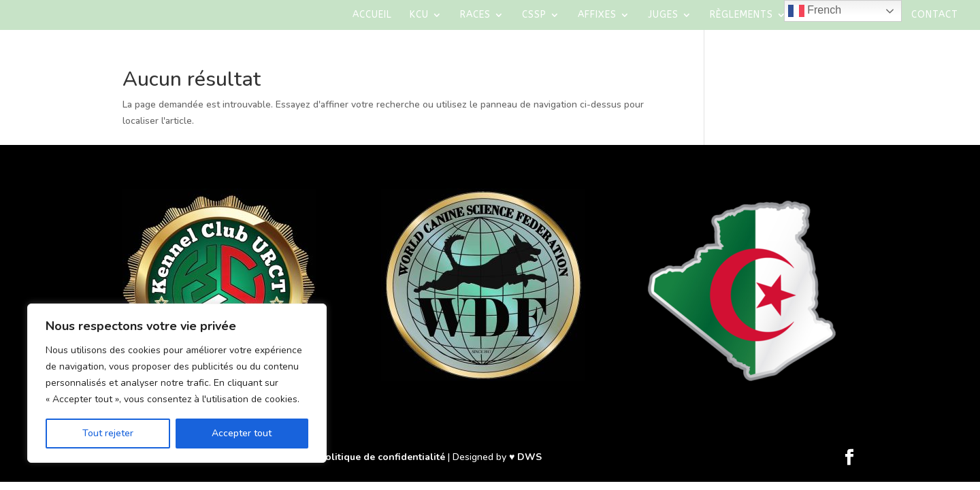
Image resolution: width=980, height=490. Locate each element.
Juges (663, 15)
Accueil (372, 15)
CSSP (534, 15)
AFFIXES (597, 15)
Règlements (741, 15)
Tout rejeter (108, 433)
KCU (419, 15)
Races (475, 15)
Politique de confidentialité (382, 457)
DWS (529, 457)
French (815, 11)
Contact (935, 15)
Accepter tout (242, 433)
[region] (177, 383)
